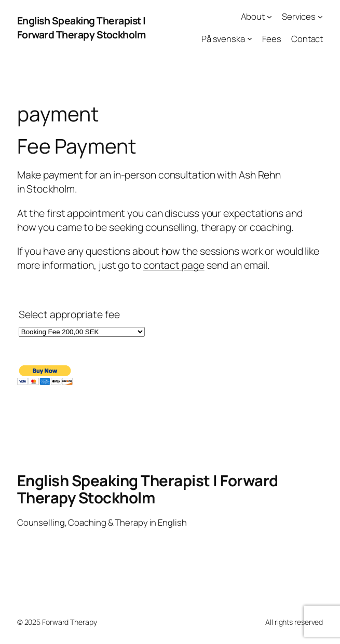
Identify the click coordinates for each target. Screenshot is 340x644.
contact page (174, 265)
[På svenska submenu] (250, 38)
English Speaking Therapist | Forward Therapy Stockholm (81, 28)
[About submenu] (269, 17)
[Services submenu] (320, 17)
